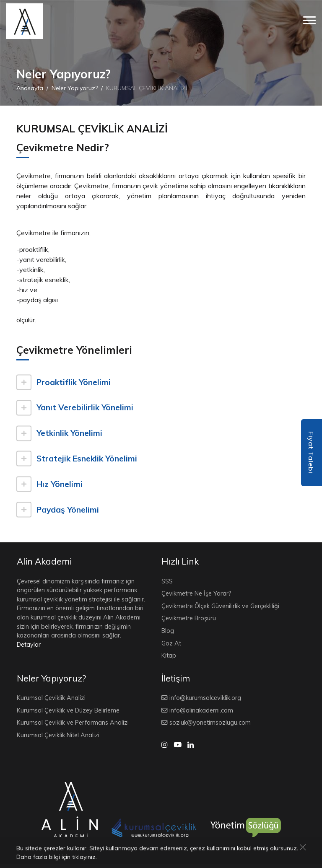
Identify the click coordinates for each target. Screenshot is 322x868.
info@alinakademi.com (201, 710)
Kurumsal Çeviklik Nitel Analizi (58, 735)
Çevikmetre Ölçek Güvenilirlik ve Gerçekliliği (220, 606)
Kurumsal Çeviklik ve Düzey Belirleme (68, 710)
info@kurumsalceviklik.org (205, 698)
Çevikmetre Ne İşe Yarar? (196, 593)
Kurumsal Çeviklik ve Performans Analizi (73, 723)
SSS (167, 581)
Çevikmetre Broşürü (189, 618)
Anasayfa (30, 88)
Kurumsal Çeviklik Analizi (51, 698)
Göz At (171, 643)
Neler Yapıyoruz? (75, 88)
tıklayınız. (84, 858)
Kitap (169, 656)
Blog (168, 631)
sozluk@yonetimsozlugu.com (210, 723)
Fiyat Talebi (311, 452)
